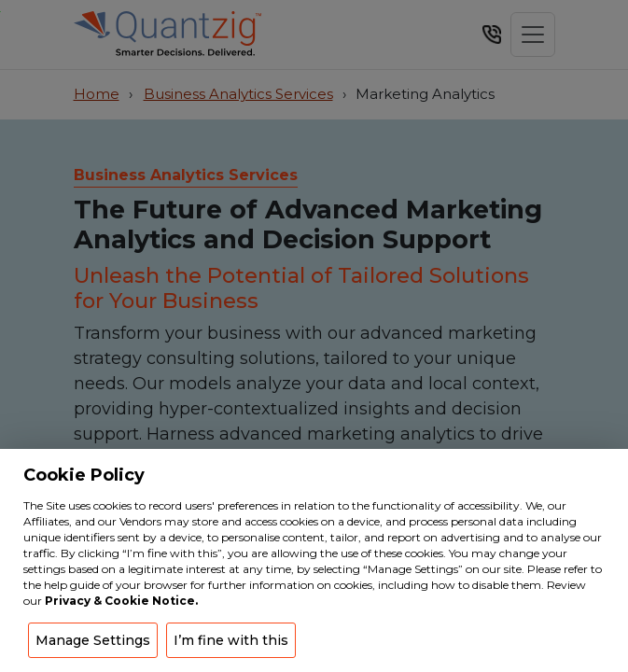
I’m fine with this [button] (231, 640)
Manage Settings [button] (93, 640)
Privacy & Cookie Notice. (121, 601)
